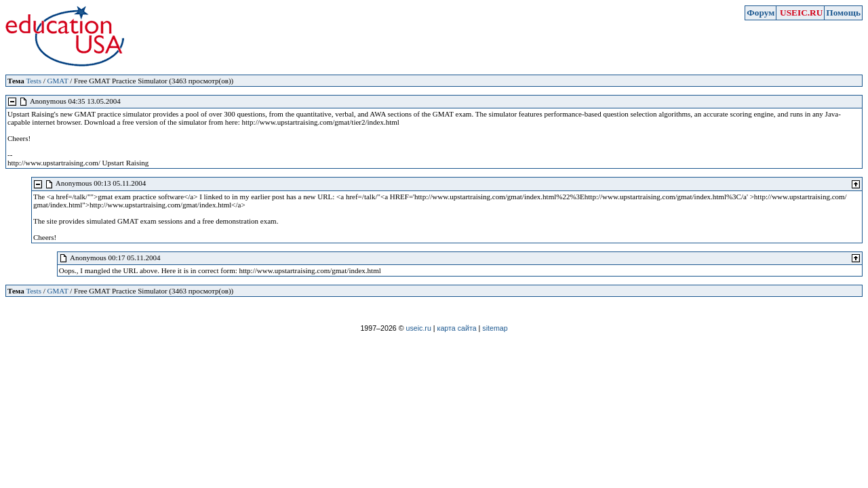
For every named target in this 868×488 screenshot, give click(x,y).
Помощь (843, 13)
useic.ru (419, 328)
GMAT (57, 81)
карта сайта (457, 328)
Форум (761, 13)
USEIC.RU (801, 13)
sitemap (495, 328)
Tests (33, 81)
